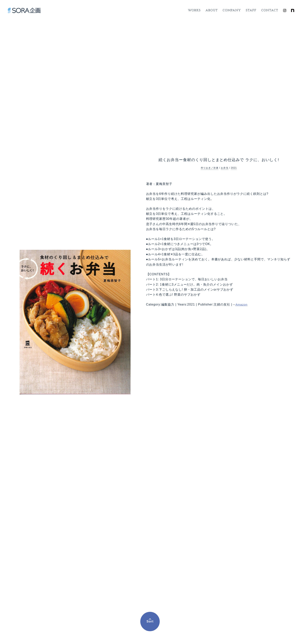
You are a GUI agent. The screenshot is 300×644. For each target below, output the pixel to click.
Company (232, 10)
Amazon (242, 304)
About (212, 10)
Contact (270, 10)
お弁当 (225, 168)
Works (194, 10)
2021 (234, 168)
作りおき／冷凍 (210, 168)
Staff (251, 10)
